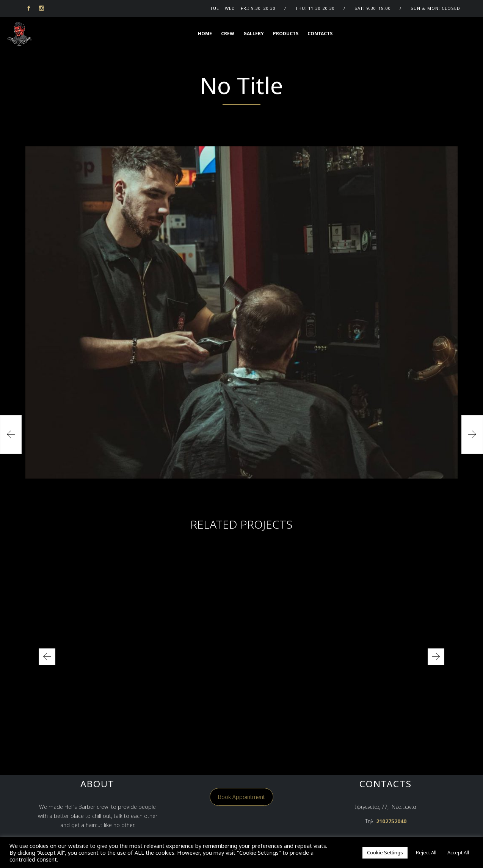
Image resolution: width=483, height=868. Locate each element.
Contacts (320, 34)
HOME (205, 34)
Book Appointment (241, 797)
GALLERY (254, 34)
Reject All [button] (426, 852)
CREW (228, 34)
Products (286, 34)
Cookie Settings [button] (385, 852)
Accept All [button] (458, 852)
